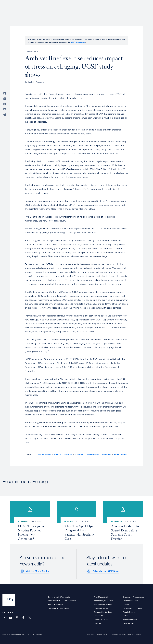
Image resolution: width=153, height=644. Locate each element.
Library (126, 604)
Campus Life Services (103, 612)
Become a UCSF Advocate (59, 597)
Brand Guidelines (101, 608)
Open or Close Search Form (146, 11)
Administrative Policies (103, 604)
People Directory (130, 612)
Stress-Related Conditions (99, 454)
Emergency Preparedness (134, 597)
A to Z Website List (101, 597)
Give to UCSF (141, 3)
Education (116, 11)
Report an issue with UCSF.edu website (126, 634)
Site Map (90, 634)
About (72, 11)
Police (126, 615)
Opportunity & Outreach (133, 608)
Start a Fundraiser (55, 604)
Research (101, 11)
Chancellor (98, 623)
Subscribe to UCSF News (106, 571)
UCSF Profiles (129, 623)
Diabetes (79, 454)
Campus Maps (100, 615)
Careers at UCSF (101, 619)
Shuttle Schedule (130, 619)
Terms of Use (102, 634)
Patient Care (86, 11)
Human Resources (131, 600)
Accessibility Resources (103, 600)
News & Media (132, 11)
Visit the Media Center (37, 571)
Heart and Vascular (63, 454)
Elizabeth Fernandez (36, 82)
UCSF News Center (78, 42)
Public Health (45, 454)
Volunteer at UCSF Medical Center (62, 600)
